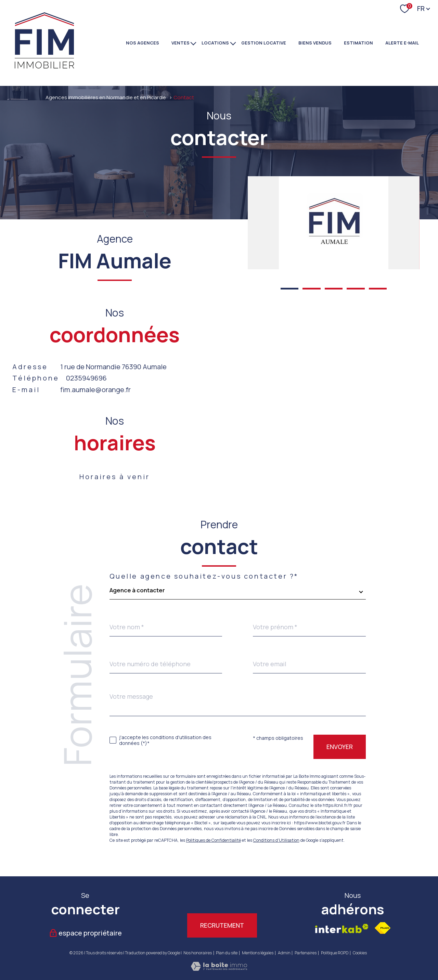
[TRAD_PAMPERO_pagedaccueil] (45, 68)
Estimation (358, 43)
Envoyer (340, 747)
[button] (290, 289)
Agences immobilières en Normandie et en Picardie (106, 97)
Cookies (360, 953)
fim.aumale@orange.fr (95, 390)
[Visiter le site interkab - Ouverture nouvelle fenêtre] (342, 929)
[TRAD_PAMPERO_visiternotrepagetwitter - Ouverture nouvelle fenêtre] (184, 898)
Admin (284, 953)
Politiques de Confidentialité (214, 840)
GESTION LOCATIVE (264, 43)
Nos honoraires (198, 953)
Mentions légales (258, 953)
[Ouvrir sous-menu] (194, 43)
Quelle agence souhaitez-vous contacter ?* (204, 576)
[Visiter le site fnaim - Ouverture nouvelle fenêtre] (383, 928)
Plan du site (227, 953)
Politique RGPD (335, 953)
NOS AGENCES (143, 43)
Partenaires (306, 953)
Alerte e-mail (402, 43)
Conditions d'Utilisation (276, 840)
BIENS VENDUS (315, 43)
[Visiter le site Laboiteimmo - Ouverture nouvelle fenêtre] (219, 968)
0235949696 (86, 378)
